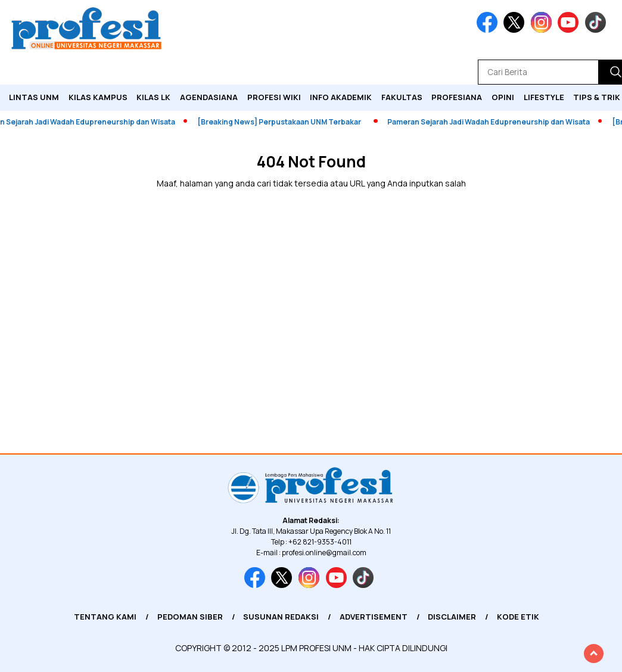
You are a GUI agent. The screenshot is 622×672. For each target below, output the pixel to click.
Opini (503, 97)
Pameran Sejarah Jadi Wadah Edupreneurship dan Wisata (495, 122)
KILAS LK (153, 97)
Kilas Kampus (98, 97)
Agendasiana (209, 97)
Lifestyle (544, 97)
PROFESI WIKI (274, 97)
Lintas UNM (34, 97)
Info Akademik (341, 97)
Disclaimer (452, 617)
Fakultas (402, 97)
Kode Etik (518, 617)
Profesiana (457, 97)
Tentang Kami (105, 617)
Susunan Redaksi (281, 617)
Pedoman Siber (190, 617)
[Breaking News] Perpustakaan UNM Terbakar (285, 122)
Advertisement (374, 617)
